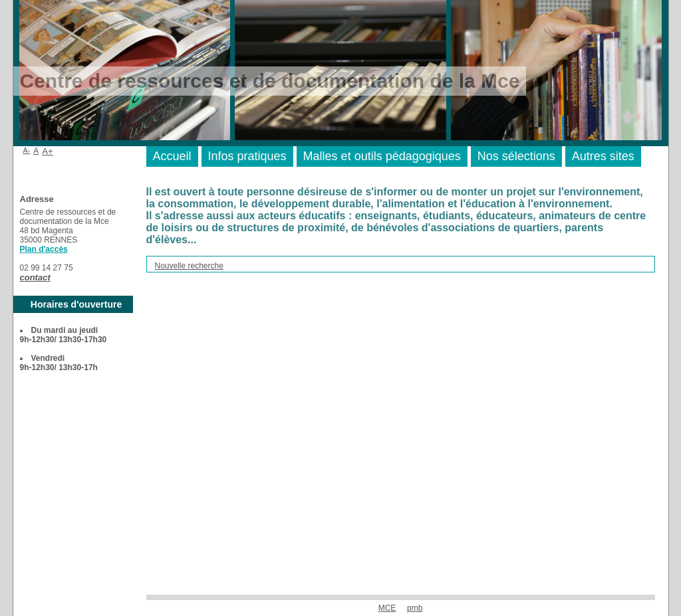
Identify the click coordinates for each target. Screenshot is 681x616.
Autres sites (603, 156)
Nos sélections (516, 156)
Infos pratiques (247, 156)
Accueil (172, 156)
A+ (48, 151)
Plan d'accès (44, 249)
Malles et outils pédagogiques (382, 156)
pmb (415, 608)
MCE (387, 608)
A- (27, 150)
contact (35, 277)
